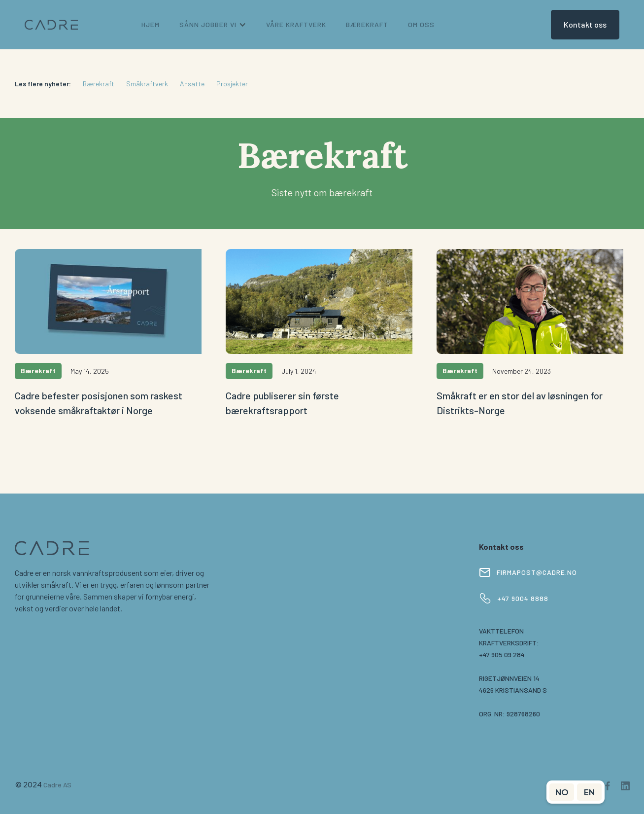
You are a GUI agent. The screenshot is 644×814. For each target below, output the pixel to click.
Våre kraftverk (296, 24)
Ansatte (192, 84)
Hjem (151, 24)
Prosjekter (232, 84)
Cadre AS (57, 785)
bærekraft (367, 24)
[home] (51, 25)
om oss (421, 24)
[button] (213, 25)
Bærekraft (99, 84)
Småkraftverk (147, 84)
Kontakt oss (585, 24)
